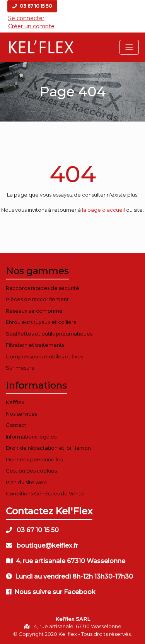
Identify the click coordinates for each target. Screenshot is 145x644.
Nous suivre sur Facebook (51, 592)
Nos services (21, 414)
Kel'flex (15, 402)
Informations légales (31, 437)
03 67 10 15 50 (32, 6)
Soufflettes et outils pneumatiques (49, 334)
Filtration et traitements (35, 345)
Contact (16, 425)
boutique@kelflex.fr (42, 546)
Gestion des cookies (31, 471)
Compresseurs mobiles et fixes (44, 356)
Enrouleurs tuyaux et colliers (41, 322)
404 (73, 174)
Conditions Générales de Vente (45, 493)
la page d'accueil (103, 210)
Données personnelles (34, 459)
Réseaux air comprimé (34, 311)
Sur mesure (20, 368)
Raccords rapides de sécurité (43, 288)
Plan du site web (26, 482)
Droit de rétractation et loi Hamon (48, 448)
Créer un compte (31, 26)
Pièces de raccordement (37, 299)
